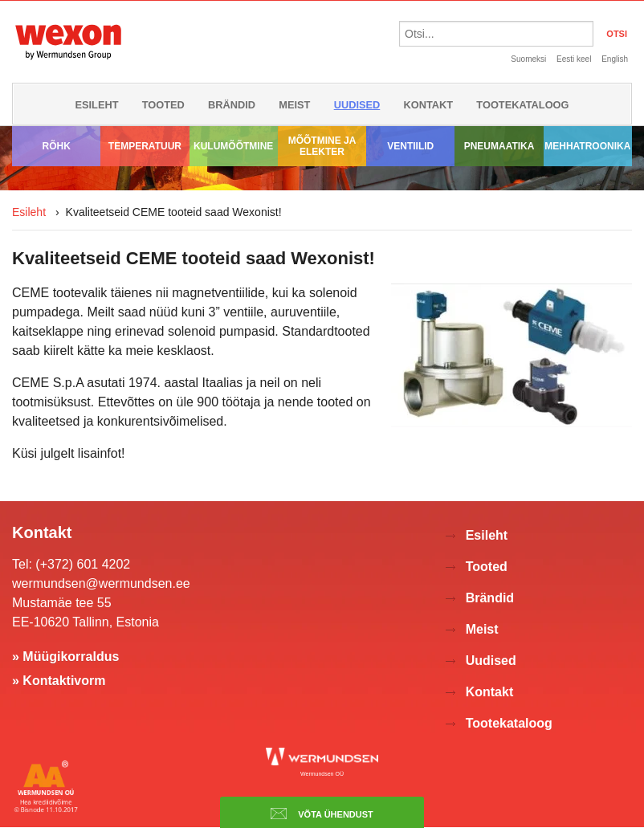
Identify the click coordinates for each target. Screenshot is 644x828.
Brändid (232, 105)
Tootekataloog (522, 105)
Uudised (357, 105)
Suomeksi (528, 59)
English (615, 59)
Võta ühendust (322, 814)
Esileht (96, 105)
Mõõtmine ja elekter (322, 146)
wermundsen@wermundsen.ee (101, 583)
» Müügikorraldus (65, 657)
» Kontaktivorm (59, 681)
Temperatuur (145, 146)
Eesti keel (574, 59)
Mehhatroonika (587, 146)
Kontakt (429, 105)
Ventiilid (410, 146)
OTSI (617, 34)
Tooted (163, 105)
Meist (294, 105)
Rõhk (56, 146)
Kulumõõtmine (233, 146)
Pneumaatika (499, 146)
